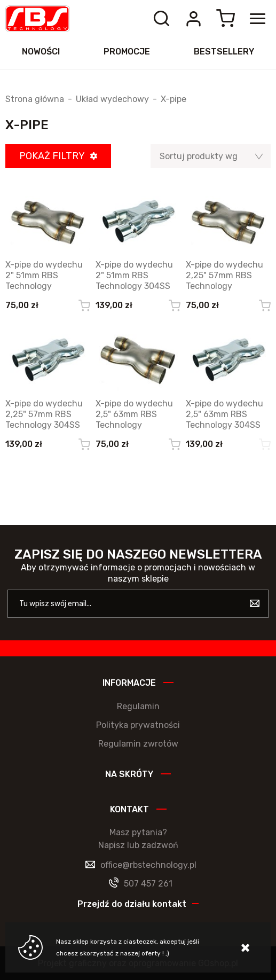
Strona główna (35, 99)
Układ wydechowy (112, 99)
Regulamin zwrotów (138, 744)
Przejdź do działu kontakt (132, 904)
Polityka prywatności (138, 725)
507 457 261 (148, 884)
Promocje (127, 52)
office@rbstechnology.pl (148, 865)
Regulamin (138, 706)
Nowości (41, 52)
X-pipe (174, 99)
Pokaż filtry (52, 156)
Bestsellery (224, 52)
